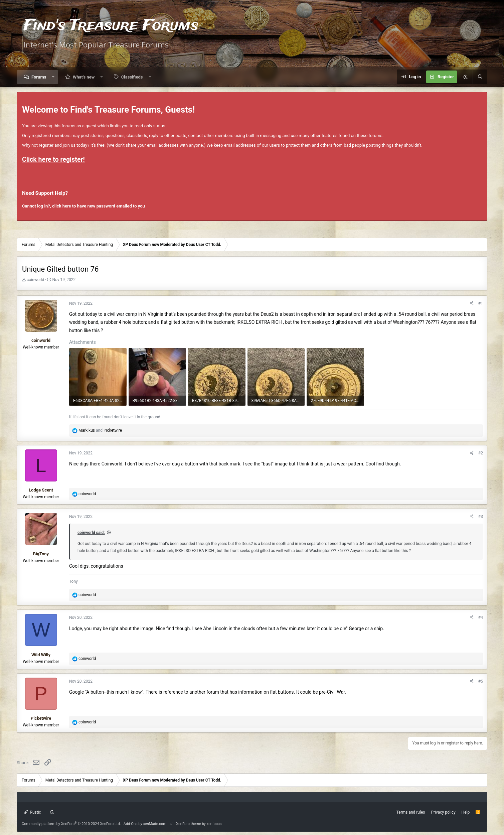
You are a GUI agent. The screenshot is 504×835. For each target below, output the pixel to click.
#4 (481, 617)
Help (466, 812)
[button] (53, 77)
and (100, 430)
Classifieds (132, 77)
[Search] (480, 77)
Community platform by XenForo (71, 824)
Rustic (32, 812)
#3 (481, 517)
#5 (481, 681)
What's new (84, 77)
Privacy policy (443, 812)
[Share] (472, 304)
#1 (481, 303)
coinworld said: (91, 533)
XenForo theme (189, 824)
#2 (481, 453)
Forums (39, 77)
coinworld (35, 280)
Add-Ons (131, 824)
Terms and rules (411, 812)
